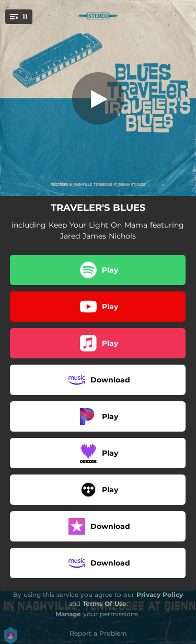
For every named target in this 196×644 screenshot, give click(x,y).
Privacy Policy (160, 595)
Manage (68, 614)
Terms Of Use (105, 603)
